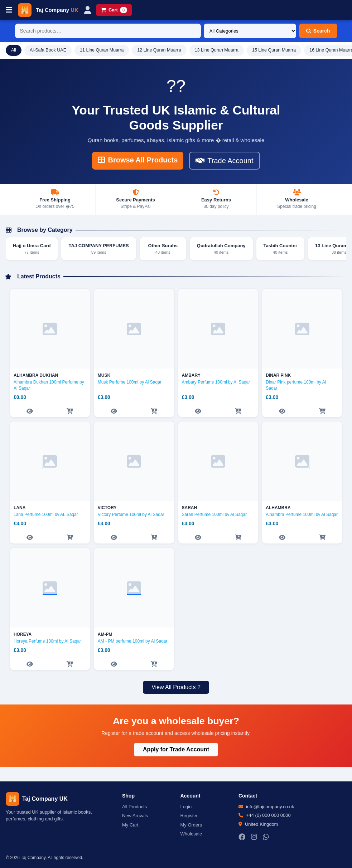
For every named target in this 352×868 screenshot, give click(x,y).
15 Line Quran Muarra (274, 50)
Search (318, 31)
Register (189, 816)
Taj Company (57, 10)
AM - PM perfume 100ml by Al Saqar (133, 641)
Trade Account (224, 161)
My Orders (191, 825)
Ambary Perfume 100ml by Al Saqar (216, 382)
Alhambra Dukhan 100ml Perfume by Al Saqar (49, 385)
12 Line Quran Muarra (159, 50)
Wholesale (191, 834)
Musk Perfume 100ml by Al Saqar (130, 382)
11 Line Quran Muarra (102, 50)
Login (186, 807)
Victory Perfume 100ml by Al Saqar (131, 515)
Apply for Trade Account (176, 749)
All (14, 50)
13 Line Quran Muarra (217, 50)
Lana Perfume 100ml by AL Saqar (46, 515)
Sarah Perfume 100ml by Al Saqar (214, 515)
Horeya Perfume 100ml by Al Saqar (47, 641)
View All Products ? (176, 687)
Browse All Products (138, 160)
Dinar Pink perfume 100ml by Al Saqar (296, 385)
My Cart (130, 825)
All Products (134, 807)
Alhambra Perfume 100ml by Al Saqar (302, 515)
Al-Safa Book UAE (48, 50)
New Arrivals (135, 816)
